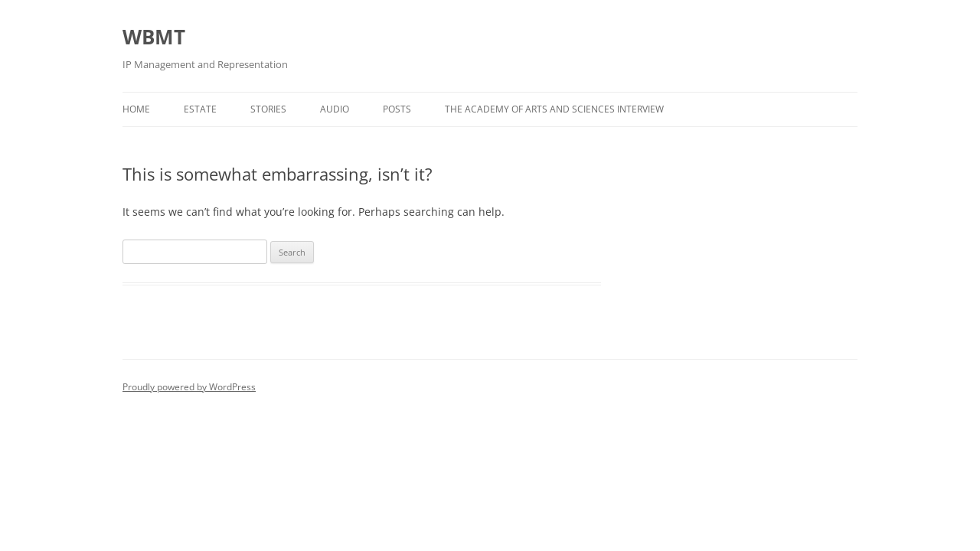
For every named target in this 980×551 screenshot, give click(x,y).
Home (136, 109)
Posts (397, 109)
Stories (268, 109)
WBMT (154, 37)
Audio (335, 109)
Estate (200, 109)
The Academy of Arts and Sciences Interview (554, 109)
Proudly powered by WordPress (189, 387)
